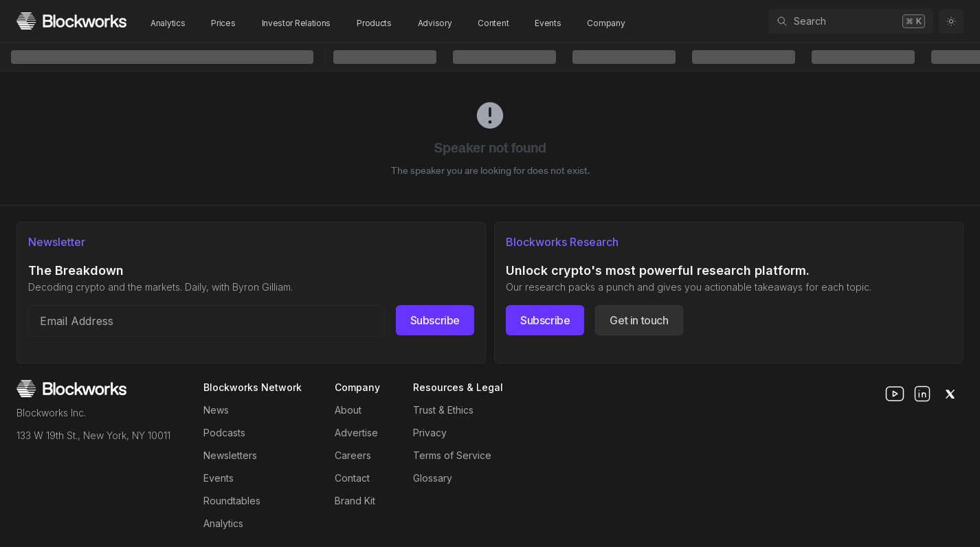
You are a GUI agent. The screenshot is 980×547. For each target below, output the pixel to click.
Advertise (356, 433)
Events (548, 23)
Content (493, 23)
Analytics (168, 23)
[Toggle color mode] (951, 21)
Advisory (435, 23)
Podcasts (224, 433)
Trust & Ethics (443, 410)
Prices (223, 23)
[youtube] (895, 394)
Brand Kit (355, 501)
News (216, 410)
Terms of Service (452, 455)
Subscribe (435, 320)
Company (606, 23)
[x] (950, 394)
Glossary (433, 478)
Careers (353, 455)
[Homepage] (71, 21)
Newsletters (230, 455)
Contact (352, 478)
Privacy (430, 433)
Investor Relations (297, 23)
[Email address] (207, 321)
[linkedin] (922, 394)
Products (374, 23)
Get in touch (639, 320)
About (348, 410)
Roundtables (232, 501)
